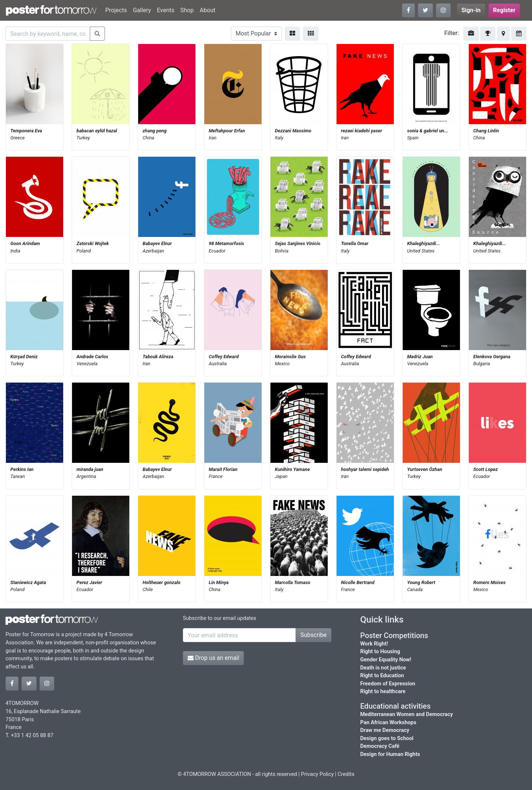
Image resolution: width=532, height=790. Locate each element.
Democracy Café (380, 746)
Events (166, 10)
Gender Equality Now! (386, 660)
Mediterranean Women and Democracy (407, 714)
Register (504, 10)
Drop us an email (213, 658)
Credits (346, 774)
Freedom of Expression (388, 684)
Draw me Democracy (385, 730)
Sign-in (471, 10)
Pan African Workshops (388, 723)
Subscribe (313, 635)
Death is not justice (383, 668)
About (207, 10)
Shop (187, 10)
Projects (116, 10)
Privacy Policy (318, 774)
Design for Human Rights (390, 754)
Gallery (142, 10)
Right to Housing (380, 652)
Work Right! (374, 644)
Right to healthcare (383, 691)
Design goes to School (387, 738)
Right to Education (382, 676)
